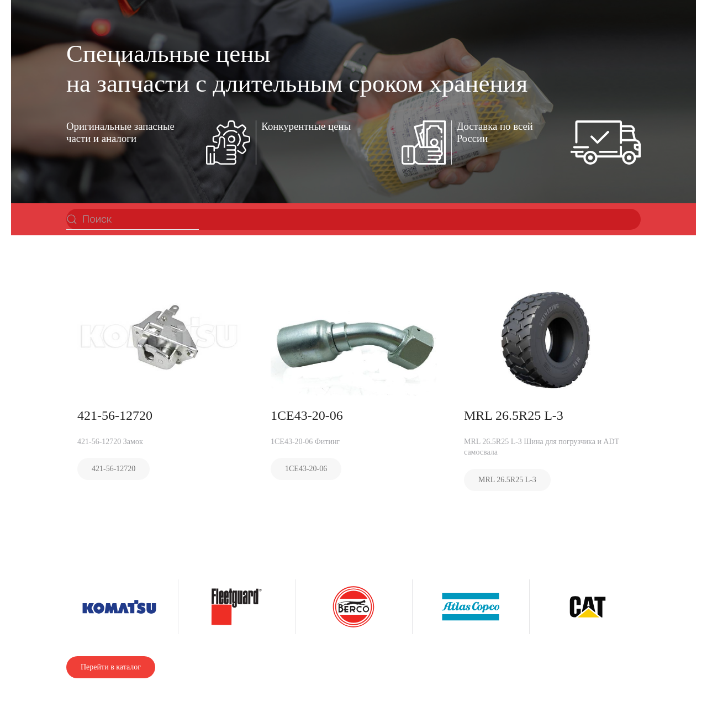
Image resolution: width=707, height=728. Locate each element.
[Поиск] (133, 219)
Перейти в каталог (111, 667)
